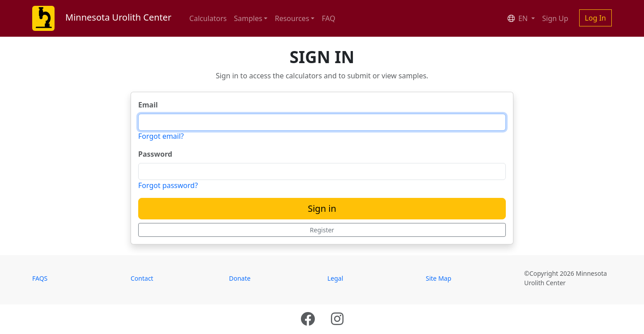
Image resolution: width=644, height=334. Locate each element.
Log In (595, 18)
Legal (335, 278)
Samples (248, 18)
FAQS (40, 278)
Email (148, 105)
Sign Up (555, 18)
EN (519, 18)
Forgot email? (161, 136)
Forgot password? (168, 185)
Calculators (208, 18)
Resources (292, 18)
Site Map (439, 278)
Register (322, 230)
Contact (142, 278)
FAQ (328, 18)
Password (155, 154)
